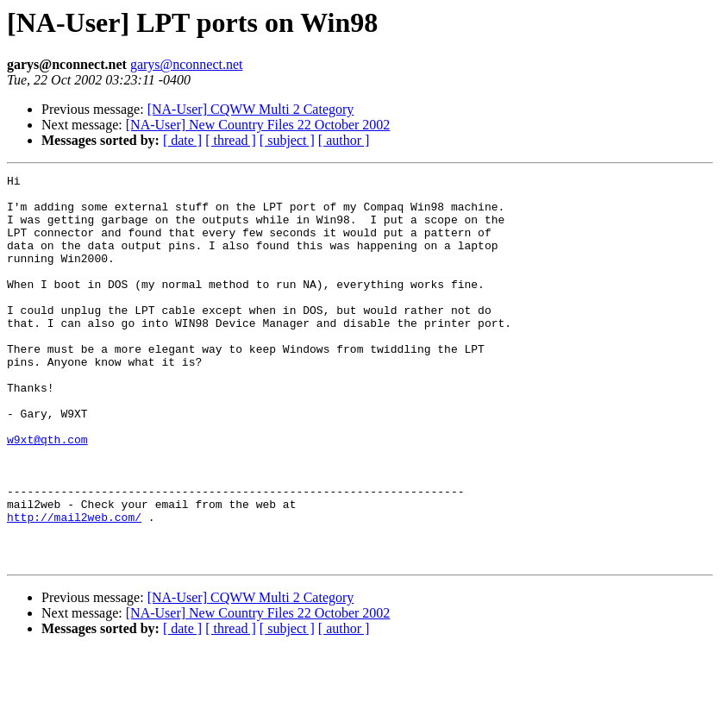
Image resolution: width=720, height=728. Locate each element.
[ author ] (344, 140)
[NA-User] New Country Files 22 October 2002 (258, 125)
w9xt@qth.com (47, 493)
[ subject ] (287, 140)
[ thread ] (231, 140)
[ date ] (182, 140)
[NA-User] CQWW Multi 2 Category (251, 109)
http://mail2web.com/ (74, 587)
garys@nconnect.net (187, 64)
